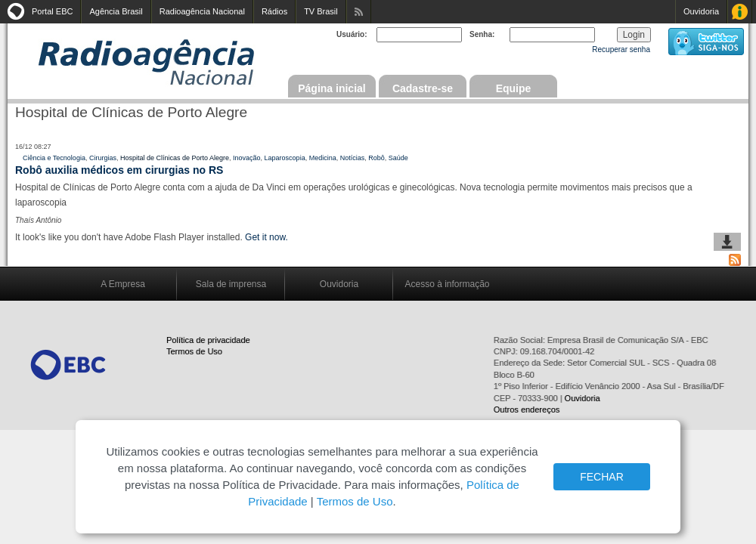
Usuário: (352, 34)
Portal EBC (52, 11)
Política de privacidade (208, 340)
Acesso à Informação (740, 12)
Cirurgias (103, 158)
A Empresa (123, 284)
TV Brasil (321, 11)
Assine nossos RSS (359, 12)
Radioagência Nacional (202, 11)
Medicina (323, 158)
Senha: (482, 34)
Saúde (398, 158)
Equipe (514, 88)
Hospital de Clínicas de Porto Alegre (175, 158)
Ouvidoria (701, 11)
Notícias (353, 158)
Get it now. (266, 237)
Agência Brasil (116, 11)
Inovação (247, 158)
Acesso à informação (447, 284)
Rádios (274, 11)
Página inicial (332, 88)
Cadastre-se (423, 88)
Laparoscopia (285, 158)
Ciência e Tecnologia (54, 158)
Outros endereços (527, 410)
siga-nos (706, 42)
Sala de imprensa (231, 284)
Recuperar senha (621, 49)
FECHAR (602, 477)
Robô (376, 158)
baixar (727, 242)
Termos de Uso (194, 351)
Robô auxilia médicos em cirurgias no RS (119, 170)
